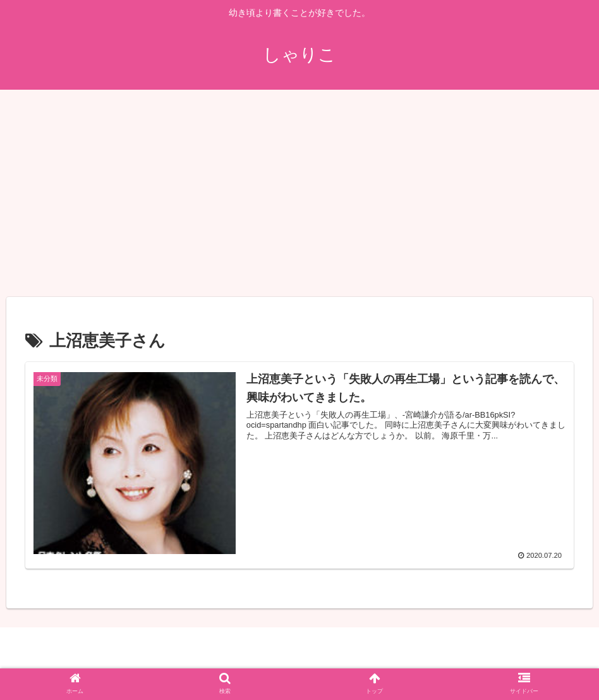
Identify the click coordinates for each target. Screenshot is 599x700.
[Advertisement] (299, 193)
